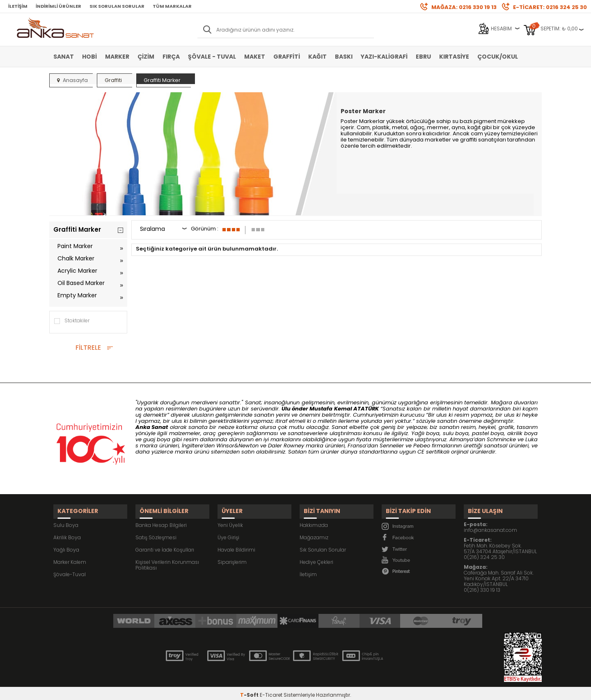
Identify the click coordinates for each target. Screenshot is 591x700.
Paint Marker (75, 246)
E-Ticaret (271, 690)
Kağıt (317, 57)
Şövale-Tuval (70, 569)
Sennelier (392, 446)
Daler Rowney (287, 446)
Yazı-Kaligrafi (384, 57)
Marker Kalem (70, 557)
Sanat (64, 57)
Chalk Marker (76, 258)
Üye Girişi (228, 532)
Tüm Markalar (172, 6)
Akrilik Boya (67, 532)
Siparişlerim (232, 557)
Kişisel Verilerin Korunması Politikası (167, 560)
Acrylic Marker (77, 271)
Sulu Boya (66, 520)
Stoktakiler (71, 321)
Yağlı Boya (66, 544)
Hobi (89, 57)
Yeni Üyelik (230, 520)
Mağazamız (314, 532)
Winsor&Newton (237, 446)
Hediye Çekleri (316, 557)
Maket (255, 57)
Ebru (423, 57)
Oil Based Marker (81, 283)
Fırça (171, 57)
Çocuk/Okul (498, 57)
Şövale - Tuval (212, 57)
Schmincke (501, 439)
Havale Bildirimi (236, 544)
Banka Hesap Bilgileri (161, 520)
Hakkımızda (314, 520)
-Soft (250, 690)
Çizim (146, 57)
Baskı (344, 57)
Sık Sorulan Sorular (117, 6)
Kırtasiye (454, 57)
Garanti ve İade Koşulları (165, 544)
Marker (117, 57)
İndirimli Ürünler (58, 6)
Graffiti (287, 57)
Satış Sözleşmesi (156, 532)
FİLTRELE (88, 348)
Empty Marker (77, 295)
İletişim (18, 6)
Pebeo (422, 446)
